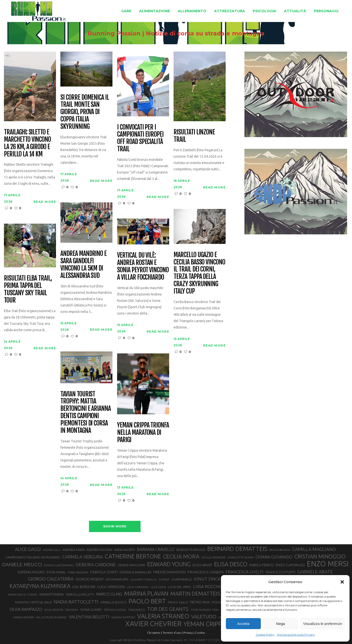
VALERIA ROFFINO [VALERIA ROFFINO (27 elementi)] (123, 617)
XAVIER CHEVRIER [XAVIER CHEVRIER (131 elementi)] (154, 624)
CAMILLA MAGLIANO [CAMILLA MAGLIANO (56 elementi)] (314, 549)
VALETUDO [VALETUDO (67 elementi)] (204, 616)
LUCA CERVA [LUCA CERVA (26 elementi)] (158, 587)
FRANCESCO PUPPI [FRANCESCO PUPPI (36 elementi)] (280, 572)
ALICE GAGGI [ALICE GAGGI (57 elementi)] (28, 549)
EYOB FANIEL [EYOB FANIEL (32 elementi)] (56, 572)
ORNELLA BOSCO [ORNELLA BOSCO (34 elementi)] (113, 602)
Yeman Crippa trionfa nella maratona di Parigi (143, 433)
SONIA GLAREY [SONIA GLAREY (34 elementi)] (91, 610)
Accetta (243, 624)
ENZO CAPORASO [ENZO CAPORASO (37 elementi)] (290, 565)
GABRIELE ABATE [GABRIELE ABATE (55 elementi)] (315, 572)
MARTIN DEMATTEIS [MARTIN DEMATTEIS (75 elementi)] (195, 594)
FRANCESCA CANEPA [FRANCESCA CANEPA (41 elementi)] (206, 572)
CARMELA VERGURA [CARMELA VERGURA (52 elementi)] (83, 557)
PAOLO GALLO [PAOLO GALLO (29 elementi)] (178, 602)
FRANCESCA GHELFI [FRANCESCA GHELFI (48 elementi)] (245, 572)
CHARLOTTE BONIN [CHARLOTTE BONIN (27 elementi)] (240, 557)
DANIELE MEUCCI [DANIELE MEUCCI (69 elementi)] (22, 564)
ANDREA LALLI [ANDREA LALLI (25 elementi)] (52, 550)
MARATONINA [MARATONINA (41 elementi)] (52, 594)
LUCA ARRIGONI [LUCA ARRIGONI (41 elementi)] (111, 587)
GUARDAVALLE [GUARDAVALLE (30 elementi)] (182, 579)
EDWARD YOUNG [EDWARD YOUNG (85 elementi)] (169, 564)
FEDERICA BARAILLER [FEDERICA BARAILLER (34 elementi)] (135, 572)
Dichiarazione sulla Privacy (296, 635)
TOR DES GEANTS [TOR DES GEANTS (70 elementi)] (168, 609)
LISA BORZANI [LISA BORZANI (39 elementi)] (84, 587)
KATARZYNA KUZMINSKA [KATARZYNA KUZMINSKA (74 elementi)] (40, 586)
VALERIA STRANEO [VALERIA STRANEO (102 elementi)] (163, 616)
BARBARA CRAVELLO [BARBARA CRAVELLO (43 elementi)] (156, 549)
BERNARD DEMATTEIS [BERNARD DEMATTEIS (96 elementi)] (237, 549)
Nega (281, 624)
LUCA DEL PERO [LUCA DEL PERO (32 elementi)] (180, 587)
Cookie (200, 633)
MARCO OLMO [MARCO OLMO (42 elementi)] (109, 594)
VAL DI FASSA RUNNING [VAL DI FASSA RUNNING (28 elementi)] (51, 617)
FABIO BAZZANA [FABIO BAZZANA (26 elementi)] (78, 572)
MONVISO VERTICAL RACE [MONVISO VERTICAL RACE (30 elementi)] (33, 602)
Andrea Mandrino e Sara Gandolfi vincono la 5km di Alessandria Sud (83, 265)
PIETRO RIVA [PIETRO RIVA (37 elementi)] (200, 602)
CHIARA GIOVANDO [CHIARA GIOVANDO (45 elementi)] (274, 557)
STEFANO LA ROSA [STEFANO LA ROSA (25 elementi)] (115, 610)
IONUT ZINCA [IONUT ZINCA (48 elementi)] (207, 579)
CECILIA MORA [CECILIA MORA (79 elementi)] (181, 556)
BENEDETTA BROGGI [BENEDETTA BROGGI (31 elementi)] (191, 550)
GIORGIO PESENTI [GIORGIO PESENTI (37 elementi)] (89, 579)
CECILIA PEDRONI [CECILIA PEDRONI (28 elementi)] (213, 557)
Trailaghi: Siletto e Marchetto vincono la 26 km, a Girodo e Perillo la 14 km (27, 143)
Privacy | (189, 633)
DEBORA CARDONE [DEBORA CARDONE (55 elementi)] (96, 565)
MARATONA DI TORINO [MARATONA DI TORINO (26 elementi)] (23, 595)
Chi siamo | (154, 633)
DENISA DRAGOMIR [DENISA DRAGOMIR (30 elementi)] (132, 565)
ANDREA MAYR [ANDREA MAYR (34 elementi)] (74, 550)
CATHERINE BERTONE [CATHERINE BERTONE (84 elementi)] (133, 556)
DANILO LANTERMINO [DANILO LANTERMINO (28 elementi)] (59, 565)
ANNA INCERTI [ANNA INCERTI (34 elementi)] (125, 550)
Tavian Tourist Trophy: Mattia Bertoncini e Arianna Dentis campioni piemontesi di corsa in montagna (86, 412)
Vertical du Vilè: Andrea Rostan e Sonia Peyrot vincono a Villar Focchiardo (143, 266)
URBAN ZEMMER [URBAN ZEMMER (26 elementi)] (24, 617)
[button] (342, 582)
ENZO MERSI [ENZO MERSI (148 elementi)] (328, 564)
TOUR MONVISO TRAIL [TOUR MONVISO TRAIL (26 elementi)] (205, 610)
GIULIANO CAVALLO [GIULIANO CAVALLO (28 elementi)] (143, 579)
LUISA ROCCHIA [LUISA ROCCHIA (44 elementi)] (208, 587)
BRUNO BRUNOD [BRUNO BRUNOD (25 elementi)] (280, 550)
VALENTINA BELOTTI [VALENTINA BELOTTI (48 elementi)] (89, 617)
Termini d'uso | (173, 633)
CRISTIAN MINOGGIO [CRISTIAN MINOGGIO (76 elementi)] (320, 556)
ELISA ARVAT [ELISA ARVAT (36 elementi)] (202, 565)
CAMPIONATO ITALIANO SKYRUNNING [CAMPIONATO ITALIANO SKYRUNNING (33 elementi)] (33, 557)
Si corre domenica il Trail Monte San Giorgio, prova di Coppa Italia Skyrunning (85, 112)
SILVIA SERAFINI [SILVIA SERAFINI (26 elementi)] (54, 610)
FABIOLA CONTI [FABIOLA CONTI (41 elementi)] (104, 572)
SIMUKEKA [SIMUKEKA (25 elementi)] (72, 610)
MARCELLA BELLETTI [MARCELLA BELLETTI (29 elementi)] (80, 594)
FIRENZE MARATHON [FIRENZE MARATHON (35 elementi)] (169, 572)
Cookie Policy (265, 635)
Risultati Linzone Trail (194, 136)
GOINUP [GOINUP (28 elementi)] (164, 579)
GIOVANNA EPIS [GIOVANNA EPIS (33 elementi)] (117, 579)
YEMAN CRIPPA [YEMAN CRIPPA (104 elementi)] (205, 624)
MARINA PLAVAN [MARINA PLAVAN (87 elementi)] (146, 593)
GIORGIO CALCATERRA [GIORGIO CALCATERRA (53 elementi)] (51, 579)
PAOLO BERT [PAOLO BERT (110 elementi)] (147, 601)
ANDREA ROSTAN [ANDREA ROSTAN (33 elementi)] (99, 550)
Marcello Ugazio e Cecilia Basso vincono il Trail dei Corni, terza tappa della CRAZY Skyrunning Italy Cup (199, 273)
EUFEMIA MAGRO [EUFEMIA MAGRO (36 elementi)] (31, 572)
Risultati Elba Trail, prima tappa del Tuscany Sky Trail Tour (28, 289)
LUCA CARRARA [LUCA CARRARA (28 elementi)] (137, 587)
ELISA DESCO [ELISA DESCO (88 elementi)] (231, 564)
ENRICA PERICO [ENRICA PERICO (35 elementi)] (262, 565)
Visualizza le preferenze (323, 624)
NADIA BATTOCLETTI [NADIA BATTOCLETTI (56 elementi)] (76, 602)
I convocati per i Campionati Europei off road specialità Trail (140, 138)
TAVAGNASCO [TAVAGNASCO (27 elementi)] (137, 610)
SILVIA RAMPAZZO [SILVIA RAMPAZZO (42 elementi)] (26, 609)
